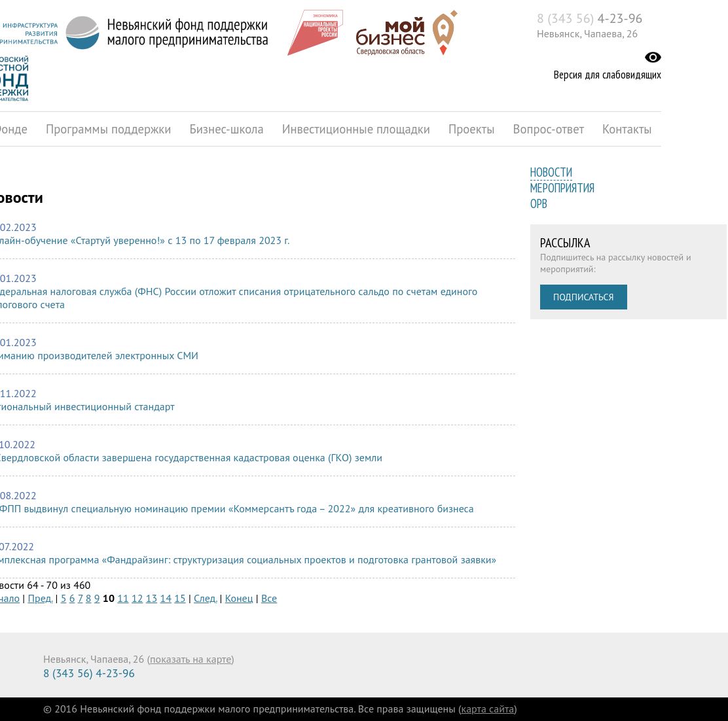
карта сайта (488, 709)
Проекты (472, 129)
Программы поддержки (108, 129)
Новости (551, 172)
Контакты (627, 129)
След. (205, 598)
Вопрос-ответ (549, 129)
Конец (239, 598)
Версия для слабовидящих (608, 75)
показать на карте (191, 659)
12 (137, 598)
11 (123, 598)
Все (269, 598)
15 (180, 598)
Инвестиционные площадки (356, 129)
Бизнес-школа (226, 129)
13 (152, 598)
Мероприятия (562, 188)
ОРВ (539, 203)
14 (165, 598)
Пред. (40, 598)
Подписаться (584, 297)
